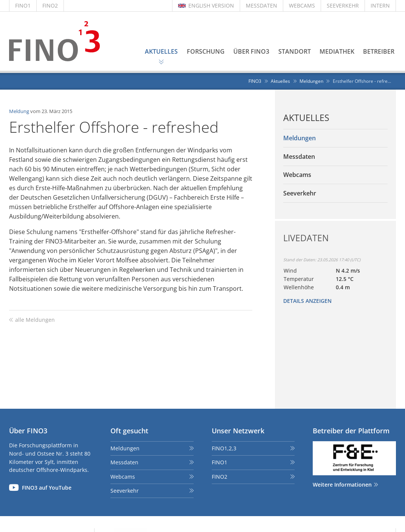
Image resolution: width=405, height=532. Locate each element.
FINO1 (23, 5)
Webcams (123, 477)
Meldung (19, 111)
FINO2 (50, 5)
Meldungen (125, 448)
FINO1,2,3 (224, 448)
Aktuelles (306, 118)
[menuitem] (336, 138)
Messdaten (124, 462)
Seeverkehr (125, 491)
